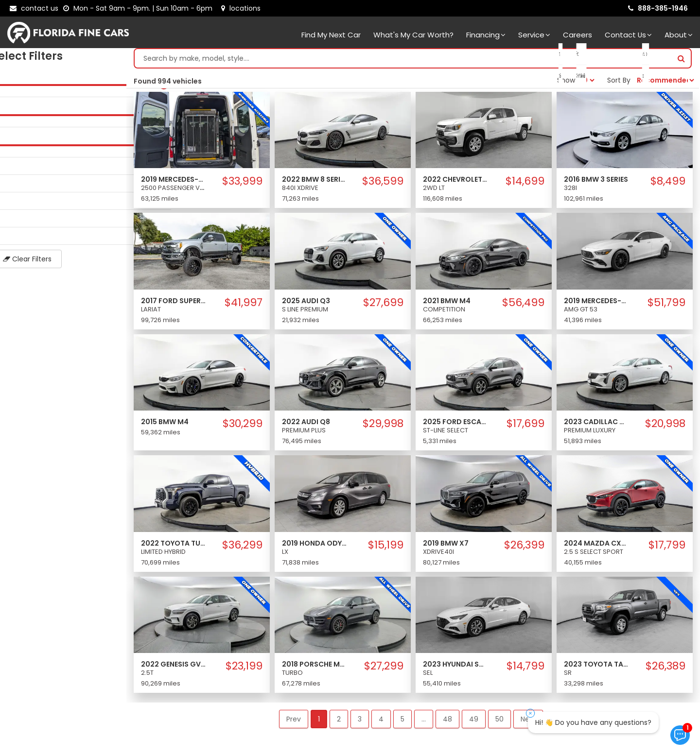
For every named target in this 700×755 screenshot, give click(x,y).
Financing (486, 35)
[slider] (10, 87)
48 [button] (447, 721)
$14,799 (525, 669)
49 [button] (474, 721)
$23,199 (244, 669)
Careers (577, 35)
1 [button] (319, 721)
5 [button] (402, 721)
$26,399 (524, 548)
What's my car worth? (413, 35)
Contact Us (628, 35)
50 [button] (499, 721)
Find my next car (331, 35)
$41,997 (244, 305)
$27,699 (383, 305)
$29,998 (383, 426)
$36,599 (383, 184)
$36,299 (242, 548)
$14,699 (525, 184)
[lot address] (241, 8)
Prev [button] (294, 721)
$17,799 (667, 548)
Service (534, 35)
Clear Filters (63, 261)
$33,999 (242, 184)
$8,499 (668, 184)
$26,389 (665, 669)
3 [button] (360, 721)
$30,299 (243, 426)
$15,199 (386, 548)
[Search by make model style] (403, 61)
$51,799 (666, 305)
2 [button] (339, 721)
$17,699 (525, 426)
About (679, 35)
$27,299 (384, 669)
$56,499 (523, 305)
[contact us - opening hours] (140, 8)
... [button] (424, 721)
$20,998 (665, 426)
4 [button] (381, 721)
